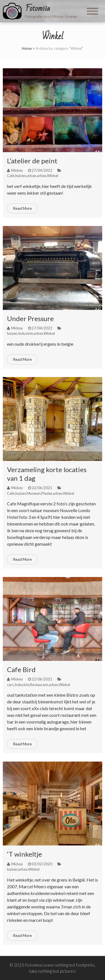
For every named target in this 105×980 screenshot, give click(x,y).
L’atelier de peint (32, 161)
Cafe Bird (21, 669)
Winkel (53, 176)
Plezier (47, 493)
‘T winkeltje (25, 854)
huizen (21, 176)
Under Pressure (30, 318)
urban (31, 176)
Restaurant (39, 685)
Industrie (25, 333)
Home (27, 48)
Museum (34, 493)
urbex (42, 176)
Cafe (11, 176)
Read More (22, 208)
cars (10, 685)
